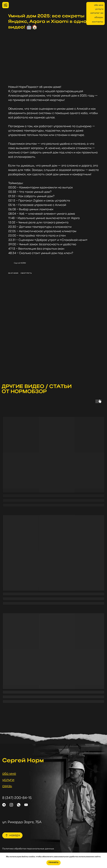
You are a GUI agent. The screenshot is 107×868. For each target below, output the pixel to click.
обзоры (99, 17)
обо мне (99, 5)
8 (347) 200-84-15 (17, 798)
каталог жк (97, 13)
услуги (99, 9)
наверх (15, 835)
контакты (98, 22)
